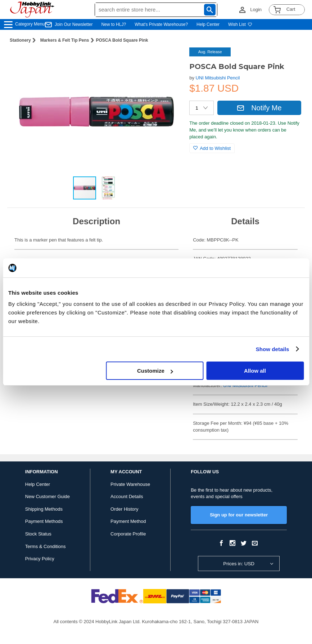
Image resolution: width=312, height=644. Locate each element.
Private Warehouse (130, 484)
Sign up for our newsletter (239, 515)
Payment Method (128, 521)
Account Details (127, 496)
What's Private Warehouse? (161, 24)
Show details (273, 349)
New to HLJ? (114, 24)
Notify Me (259, 108)
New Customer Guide (48, 496)
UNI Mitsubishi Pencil (218, 78)
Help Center (208, 24)
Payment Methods (44, 521)
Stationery (20, 40)
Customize (155, 371)
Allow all (255, 371)
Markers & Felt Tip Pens (65, 40)
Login (256, 10)
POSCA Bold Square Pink (122, 40)
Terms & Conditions (46, 546)
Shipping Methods (44, 509)
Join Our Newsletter (74, 24)
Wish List (240, 24)
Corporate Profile (128, 534)
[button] (169, 60)
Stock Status (38, 534)
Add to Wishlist (212, 148)
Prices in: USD (239, 564)
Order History (124, 509)
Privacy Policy (40, 559)
